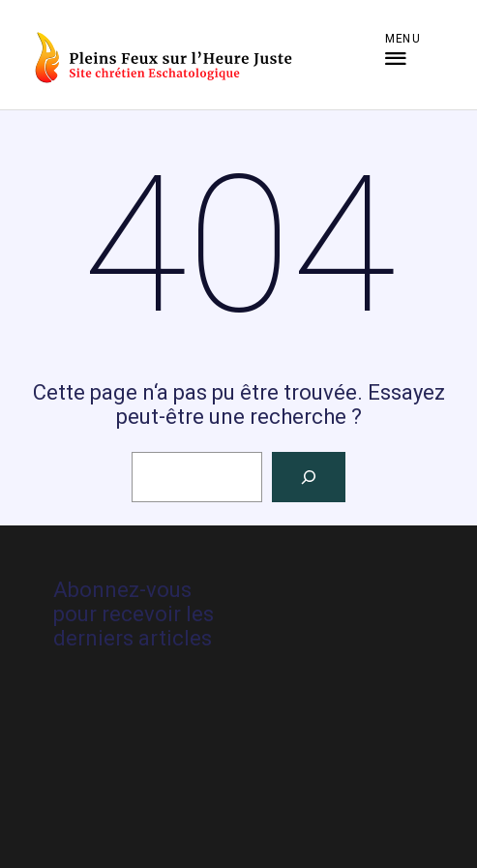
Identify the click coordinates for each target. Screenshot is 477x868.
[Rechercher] (309, 477)
